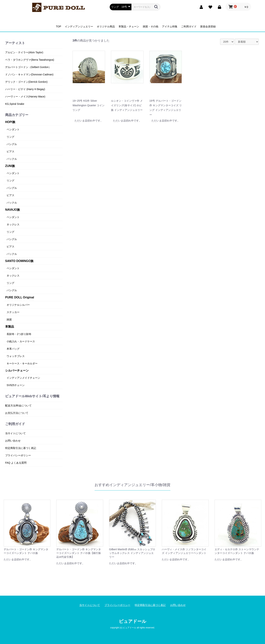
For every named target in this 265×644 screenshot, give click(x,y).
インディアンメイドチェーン (23, 378)
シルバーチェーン (17, 371)
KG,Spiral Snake (15, 104)
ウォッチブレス (16, 356)
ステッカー (13, 312)
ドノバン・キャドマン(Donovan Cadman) (29, 74)
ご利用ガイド (189, 26)
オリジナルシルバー (18, 305)
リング (10, 137)
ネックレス (13, 224)
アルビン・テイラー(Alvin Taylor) (24, 52)
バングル (12, 144)
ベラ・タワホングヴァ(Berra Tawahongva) (30, 60)
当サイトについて (15, 433)
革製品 (10, 327)
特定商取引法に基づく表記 (21, 448)
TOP (59, 26)
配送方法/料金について (18, 406)
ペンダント (13, 129)
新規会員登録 (208, 26)
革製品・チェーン (129, 26)
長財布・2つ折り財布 (19, 334)
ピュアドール (133, 621)
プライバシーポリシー (18, 455)
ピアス (10, 151)
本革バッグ (13, 349)
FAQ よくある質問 (16, 463)
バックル (12, 159)
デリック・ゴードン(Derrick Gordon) (26, 82)
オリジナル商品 (106, 26)
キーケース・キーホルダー (22, 363)
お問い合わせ (13, 441)
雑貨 (9, 320)
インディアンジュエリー (79, 26)
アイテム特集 (170, 26)
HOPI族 (10, 122)
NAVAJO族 (13, 210)
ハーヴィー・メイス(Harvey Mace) (25, 97)
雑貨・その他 (151, 26)
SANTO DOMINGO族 (19, 261)
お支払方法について (17, 413)
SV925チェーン (16, 385)
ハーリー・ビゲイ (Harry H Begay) (25, 89)
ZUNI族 (10, 166)
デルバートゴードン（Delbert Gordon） (28, 67)
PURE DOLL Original (20, 297)
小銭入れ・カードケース (21, 341)
